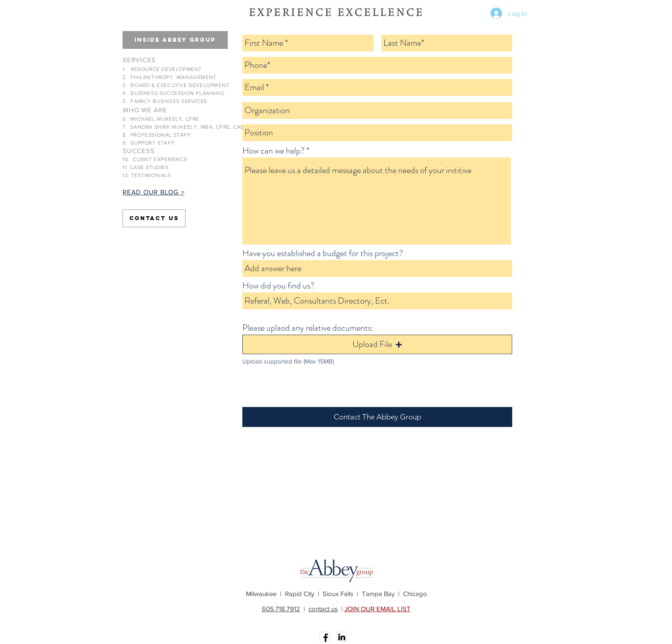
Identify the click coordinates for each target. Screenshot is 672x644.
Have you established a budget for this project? (323, 253)
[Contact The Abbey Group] (377, 417)
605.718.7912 (281, 609)
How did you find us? (278, 286)
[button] (175, 40)
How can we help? (273, 151)
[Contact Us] (154, 218)
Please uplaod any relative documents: (308, 328)
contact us (323, 609)
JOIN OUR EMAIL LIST (378, 609)
